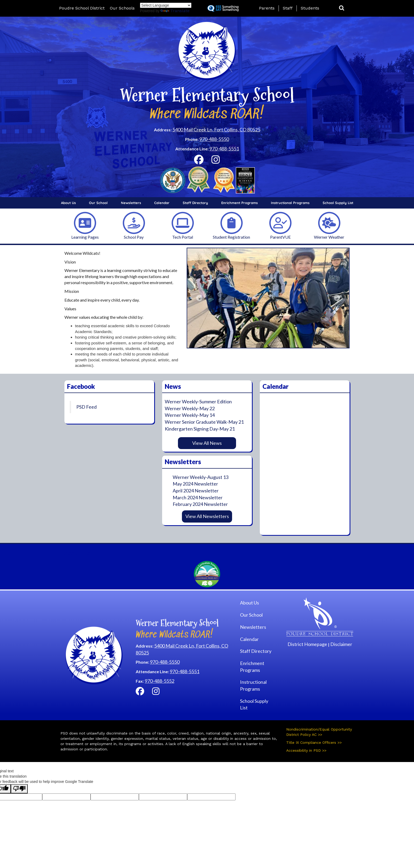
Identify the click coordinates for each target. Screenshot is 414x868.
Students (310, 8)
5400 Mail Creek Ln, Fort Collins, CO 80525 (216, 130)
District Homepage (307, 644)
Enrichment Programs (239, 203)
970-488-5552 (159, 681)
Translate (175, 11)
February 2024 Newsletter (200, 504)
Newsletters (131, 203)
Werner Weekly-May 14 (190, 415)
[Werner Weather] (329, 222)
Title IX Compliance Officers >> (314, 742)
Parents (267, 8)
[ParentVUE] (280, 222)
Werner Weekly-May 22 (190, 408)
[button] (342, 8)
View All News (207, 443)
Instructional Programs (290, 203)
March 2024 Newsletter (198, 497)
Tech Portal (183, 237)
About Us (68, 203)
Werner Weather (329, 237)
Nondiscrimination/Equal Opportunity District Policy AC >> (319, 732)
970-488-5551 (224, 149)
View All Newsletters (207, 516)
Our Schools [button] (122, 8)
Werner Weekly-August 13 (201, 477)
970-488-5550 (214, 139)
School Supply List (338, 203)
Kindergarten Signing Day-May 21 (200, 429)
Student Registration (231, 237)
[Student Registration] (232, 222)
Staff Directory (195, 203)
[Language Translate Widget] (166, 5)
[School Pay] (134, 222)
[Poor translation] (19, 789)
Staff (288, 8)
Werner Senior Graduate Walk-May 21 (204, 422)
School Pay (134, 237)
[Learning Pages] (85, 222)
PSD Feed (86, 407)
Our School (98, 203)
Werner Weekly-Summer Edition (198, 401)
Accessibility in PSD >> (306, 750)
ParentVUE (280, 237)
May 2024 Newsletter (195, 484)
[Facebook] (199, 161)
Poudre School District (82, 8)
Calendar (162, 203)
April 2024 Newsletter (196, 491)
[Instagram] (216, 161)
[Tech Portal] (183, 222)
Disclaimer (341, 644)
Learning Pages (85, 237)
